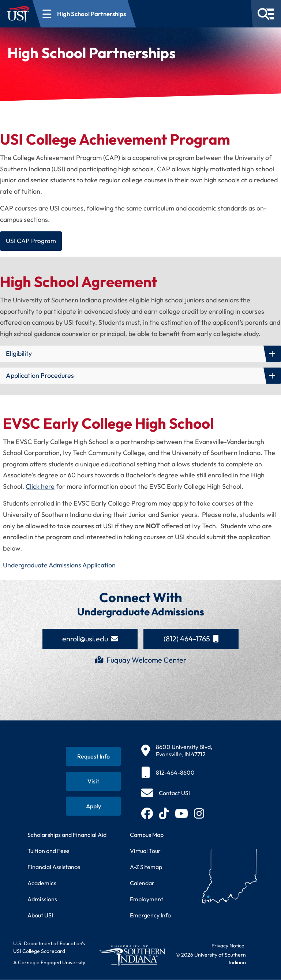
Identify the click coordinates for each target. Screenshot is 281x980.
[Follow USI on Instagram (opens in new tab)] (199, 814)
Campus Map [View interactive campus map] (147, 835)
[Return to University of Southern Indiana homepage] (132, 956)
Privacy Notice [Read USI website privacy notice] (228, 946)
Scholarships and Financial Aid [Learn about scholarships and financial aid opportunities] (67, 835)
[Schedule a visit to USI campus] (93, 782)
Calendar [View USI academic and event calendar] (142, 883)
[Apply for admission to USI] (93, 806)
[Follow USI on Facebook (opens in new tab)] (147, 814)
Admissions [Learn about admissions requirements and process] (42, 899)
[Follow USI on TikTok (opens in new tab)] (164, 814)
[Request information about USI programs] (93, 757)
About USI (40, 916)
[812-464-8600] (177, 773)
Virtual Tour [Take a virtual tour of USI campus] (145, 851)
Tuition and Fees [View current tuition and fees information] (48, 851)
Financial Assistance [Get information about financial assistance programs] (54, 867)
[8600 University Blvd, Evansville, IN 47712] (177, 751)
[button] (140, 354)
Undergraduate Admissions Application (59, 565)
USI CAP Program (32, 241)
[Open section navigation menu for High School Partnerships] (84, 14)
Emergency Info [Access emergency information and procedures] (150, 916)
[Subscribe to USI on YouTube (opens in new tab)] (181, 814)
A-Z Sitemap (146, 867)
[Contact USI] (166, 793)
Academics (42, 883)
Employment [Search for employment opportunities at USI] (147, 899)
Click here (40, 487)
